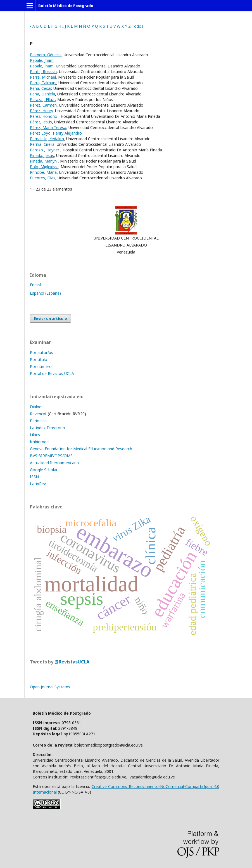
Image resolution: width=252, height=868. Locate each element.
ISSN (34, 477)
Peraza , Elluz (42, 99)
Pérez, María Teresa (48, 127)
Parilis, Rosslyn (43, 71)
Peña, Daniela (42, 94)
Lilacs (35, 435)
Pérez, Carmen (43, 105)
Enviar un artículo (50, 318)
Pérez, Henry (41, 111)
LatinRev (38, 484)
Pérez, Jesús (41, 122)
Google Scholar (44, 470)
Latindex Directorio (47, 428)
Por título (39, 359)
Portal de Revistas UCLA (52, 373)
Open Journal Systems (50, 687)
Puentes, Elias (43, 178)
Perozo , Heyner (45, 150)
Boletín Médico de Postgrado (66, 6)
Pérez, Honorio (44, 116)
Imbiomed (39, 442)
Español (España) (45, 293)
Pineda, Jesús (42, 155)
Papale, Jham (42, 60)
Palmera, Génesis (46, 55)
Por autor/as (41, 352)
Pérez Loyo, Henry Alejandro (56, 133)
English (36, 285)
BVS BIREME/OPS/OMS (51, 456)
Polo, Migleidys (44, 167)
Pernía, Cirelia (42, 144)
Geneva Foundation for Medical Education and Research (81, 449)
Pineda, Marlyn (44, 161)
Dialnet (36, 407)
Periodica (38, 421)
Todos (138, 26)
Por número (41, 366)
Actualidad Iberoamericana (54, 463)
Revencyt (38, 414)
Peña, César (41, 88)
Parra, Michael (43, 77)
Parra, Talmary (43, 83)
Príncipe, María (43, 172)
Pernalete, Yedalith (47, 139)
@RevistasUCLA (72, 662)
